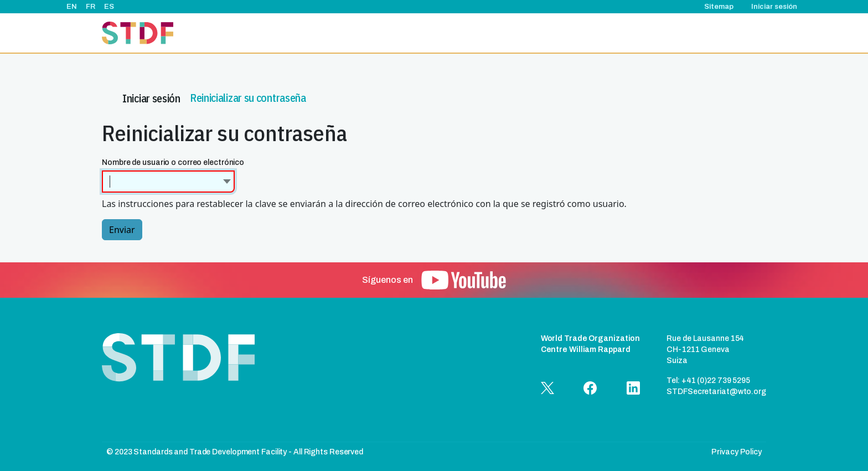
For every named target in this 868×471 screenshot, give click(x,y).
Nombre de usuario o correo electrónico (173, 162)
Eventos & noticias (524, 33)
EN (72, 7)
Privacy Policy (737, 452)
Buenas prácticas (640, 33)
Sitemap (719, 7)
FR (91, 7)
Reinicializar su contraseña (248, 95)
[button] (464, 280)
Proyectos (460, 33)
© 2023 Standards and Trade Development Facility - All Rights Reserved (235, 452)
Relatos (583, 33)
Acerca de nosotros (393, 33)
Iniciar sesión (774, 7)
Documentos (707, 33)
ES (109, 7)
